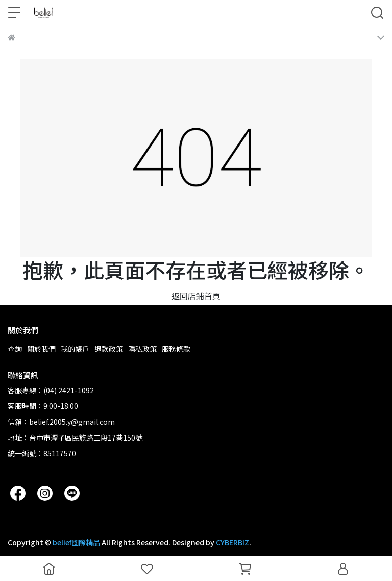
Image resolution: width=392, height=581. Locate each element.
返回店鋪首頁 (196, 296)
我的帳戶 (75, 349)
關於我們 (41, 349)
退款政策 (109, 349)
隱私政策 (142, 349)
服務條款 (176, 349)
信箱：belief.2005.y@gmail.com (61, 422)
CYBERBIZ (232, 542)
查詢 (15, 349)
